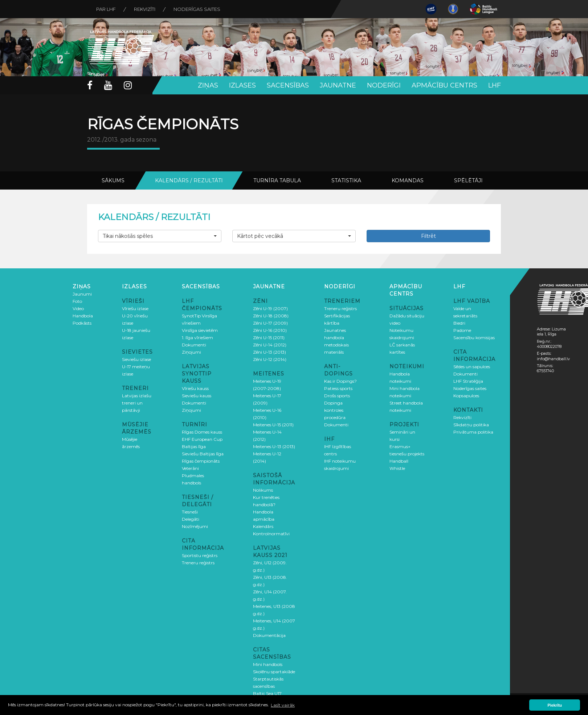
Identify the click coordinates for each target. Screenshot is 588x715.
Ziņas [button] (208, 85)
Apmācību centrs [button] (444, 85)
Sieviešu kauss (197, 396)
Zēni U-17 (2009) (270, 323)
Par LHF (106, 9)
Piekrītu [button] (555, 705)
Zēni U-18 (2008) (271, 316)
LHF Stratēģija (468, 381)
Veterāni (190, 468)
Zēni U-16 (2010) (270, 330)
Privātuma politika (473, 432)
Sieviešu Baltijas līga (203, 454)
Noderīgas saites (197, 9)
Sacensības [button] (288, 85)
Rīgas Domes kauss (202, 432)
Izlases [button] (242, 85)
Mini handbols (268, 664)
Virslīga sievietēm (200, 330)
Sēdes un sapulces (472, 367)
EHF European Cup (202, 439)
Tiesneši (190, 512)
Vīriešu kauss (195, 388)
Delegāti (191, 519)
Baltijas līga (194, 446)
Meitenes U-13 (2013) (274, 446)
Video (78, 308)
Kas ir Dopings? (340, 381)
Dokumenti (194, 345)
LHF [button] (495, 85)
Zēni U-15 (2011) (269, 338)
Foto (77, 301)
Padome (462, 330)
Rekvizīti (145, 9)
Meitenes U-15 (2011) (273, 425)
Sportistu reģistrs (200, 555)
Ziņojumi (191, 352)
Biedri (459, 323)
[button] (160, 236)
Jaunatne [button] (338, 85)
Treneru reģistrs (198, 563)
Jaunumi (82, 294)
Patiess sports (338, 388)
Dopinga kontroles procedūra (335, 410)
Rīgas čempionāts (201, 461)
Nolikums (263, 490)
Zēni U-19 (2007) (270, 308)
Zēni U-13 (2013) (269, 352)
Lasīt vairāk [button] (283, 705)
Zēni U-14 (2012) (270, 345)
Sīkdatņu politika (471, 425)
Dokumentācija (269, 635)
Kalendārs (263, 526)
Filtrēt (428, 236)
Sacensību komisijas (474, 338)
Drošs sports (337, 396)
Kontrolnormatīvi (271, 534)
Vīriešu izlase (135, 308)
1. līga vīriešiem (197, 338)
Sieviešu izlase (136, 359)
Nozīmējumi (195, 526)
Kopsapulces (466, 396)
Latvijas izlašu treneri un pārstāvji (137, 403)
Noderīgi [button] (384, 85)
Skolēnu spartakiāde (274, 672)
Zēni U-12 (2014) (270, 359)
